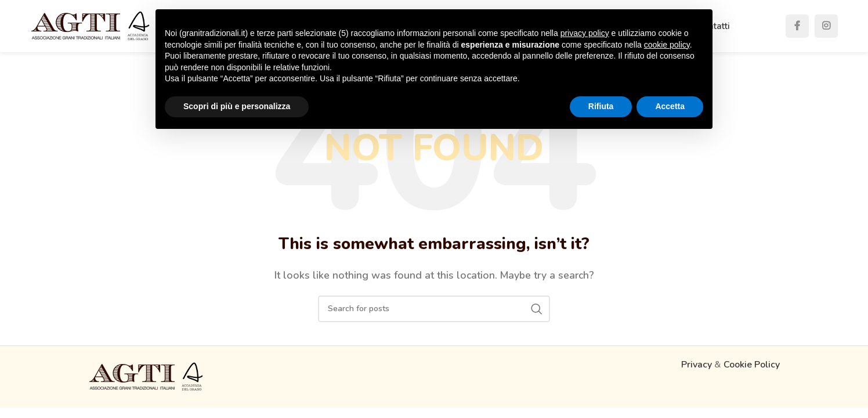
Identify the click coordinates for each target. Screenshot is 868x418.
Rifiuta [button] (601, 106)
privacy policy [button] (585, 33)
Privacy (697, 365)
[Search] (434, 309)
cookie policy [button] (667, 45)
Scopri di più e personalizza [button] (237, 106)
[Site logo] (91, 26)
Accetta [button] (670, 106)
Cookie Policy (752, 365)
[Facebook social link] (797, 26)
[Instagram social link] (826, 26)
